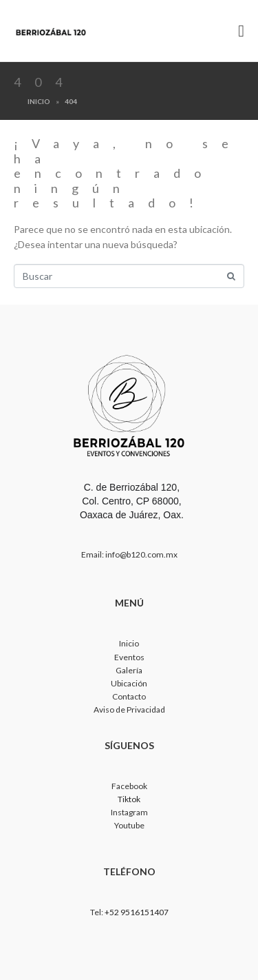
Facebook (129, 786)
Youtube (129, 825)
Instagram (129, 812)
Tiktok (129, 799)
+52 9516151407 (137, 912)
